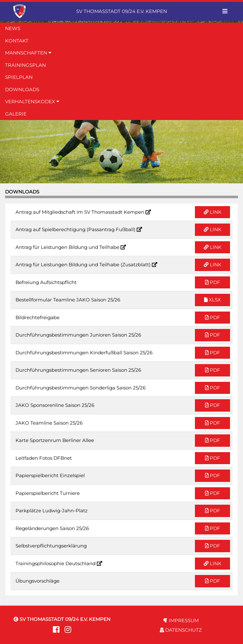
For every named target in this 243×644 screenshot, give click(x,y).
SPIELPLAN (19, 77)
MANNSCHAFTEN (28, 53)
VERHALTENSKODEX (32, 101)
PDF (213, 282)
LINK (213, 212)
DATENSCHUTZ (181, 630)
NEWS (13, 28)
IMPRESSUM (181, 620)
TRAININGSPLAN (25, 65)
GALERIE (16, 114)
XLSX (212, 300)
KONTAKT (17, 41)
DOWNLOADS (22, 89)
